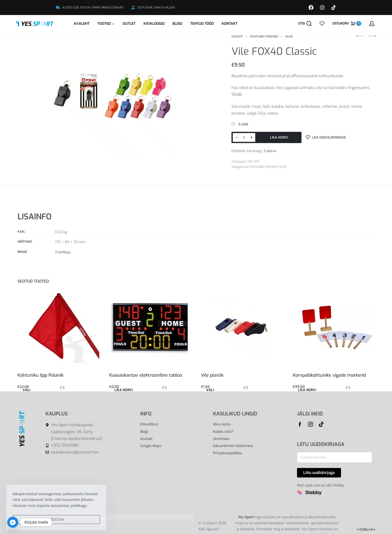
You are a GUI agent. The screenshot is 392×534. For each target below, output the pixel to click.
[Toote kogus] (244, 137)
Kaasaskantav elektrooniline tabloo (146, 375)
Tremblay (63, 252)
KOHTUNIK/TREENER (264, 37)
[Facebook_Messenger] (13, 522)
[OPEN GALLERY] (114, 98)
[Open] (322, 24)
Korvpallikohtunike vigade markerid (329, 375)
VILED (289, 37)
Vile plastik (212, 375)
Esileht (237, 37)
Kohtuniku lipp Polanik (40, 375)
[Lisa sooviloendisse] (326, 137)
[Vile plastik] (242, 327)
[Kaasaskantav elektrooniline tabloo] (150, 327)
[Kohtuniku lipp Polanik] (58, 327)
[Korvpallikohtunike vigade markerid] (334, 327)
